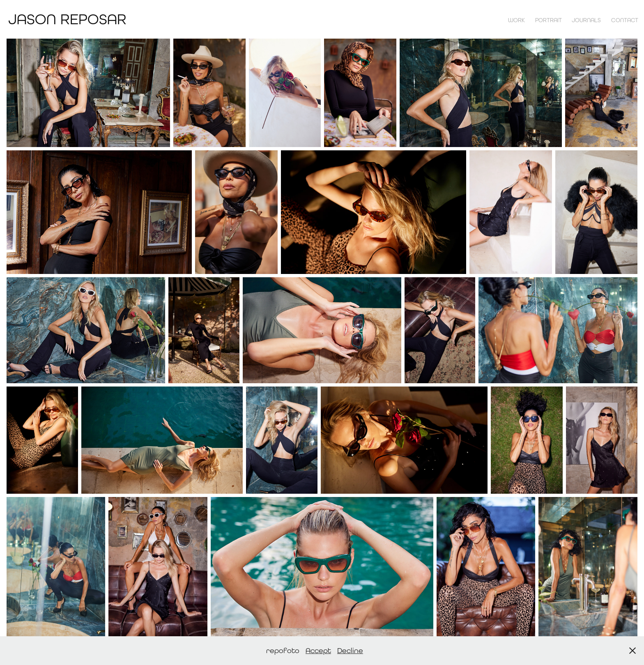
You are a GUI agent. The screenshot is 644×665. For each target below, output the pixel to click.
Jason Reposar (67, 19)
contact (625, 20)
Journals (586, 20)
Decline (350, 650)
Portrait (549, 20)
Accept (318, 650)
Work (516, 20)
